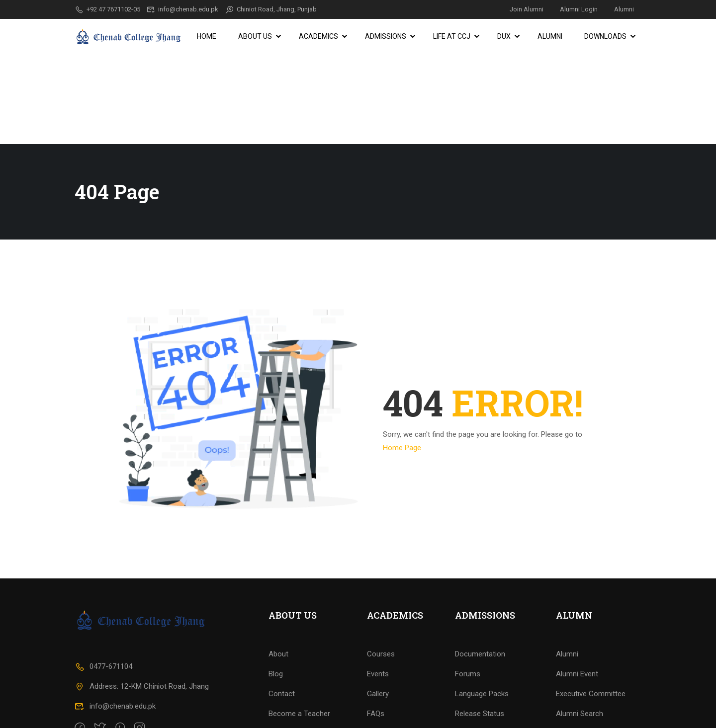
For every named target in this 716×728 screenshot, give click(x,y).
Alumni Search (580, 677)
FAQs (376, 677)
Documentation (480, 617)
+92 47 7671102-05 (107, 9)
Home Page (402, 357)
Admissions (386, 36)
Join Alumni (527, 9)
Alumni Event (577, 637)
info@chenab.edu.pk (183, 9)
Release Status (480, 677)
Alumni (624, 9)
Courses (381, 617)
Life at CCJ (452, 36)
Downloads (605, 36)
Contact (282, 657)
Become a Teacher (299, 677)
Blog (276, 637)
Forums (468, 637)
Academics (318, 36)
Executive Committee (591, 657)
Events (378, 637)
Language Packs (482, 657)
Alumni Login (579, 9)
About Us (255, 36)
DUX (504, 36)
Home (207, 36)
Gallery (378, 657)
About (278, 617)
